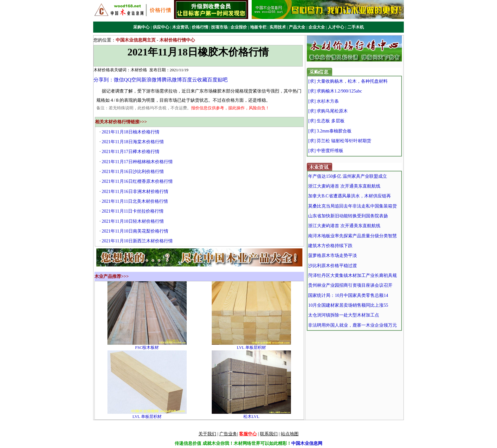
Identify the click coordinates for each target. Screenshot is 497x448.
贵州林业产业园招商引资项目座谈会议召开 (350, 285)
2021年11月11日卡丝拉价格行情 (133, 211)
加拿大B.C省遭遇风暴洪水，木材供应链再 (349, 196)
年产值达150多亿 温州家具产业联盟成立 (348, 176)
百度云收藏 (195, 80)
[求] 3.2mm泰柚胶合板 (330, 131)
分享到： (104, 80)
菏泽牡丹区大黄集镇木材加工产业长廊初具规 (352, 275)
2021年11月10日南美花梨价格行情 (135, 231)
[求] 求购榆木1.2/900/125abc (335, 91)
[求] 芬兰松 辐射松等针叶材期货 (339, 141)
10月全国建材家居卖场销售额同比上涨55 (348, 305)
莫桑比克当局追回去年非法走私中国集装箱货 (352, 206)
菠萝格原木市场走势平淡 (332, 256)
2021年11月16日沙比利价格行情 (133, 172)
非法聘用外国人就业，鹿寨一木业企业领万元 (352, 325)
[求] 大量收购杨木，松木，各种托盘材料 (348, 81)
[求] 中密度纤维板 (326, 151)
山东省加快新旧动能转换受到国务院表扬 (348, 216)
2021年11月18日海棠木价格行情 (133, 142)
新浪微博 (152, 80)
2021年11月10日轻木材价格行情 (133, 221)
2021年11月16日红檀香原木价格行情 (137, 181)
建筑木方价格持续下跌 (330, 246)
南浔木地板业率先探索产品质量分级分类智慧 (352, 236)
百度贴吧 (217, 80)
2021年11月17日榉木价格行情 (130, 152)
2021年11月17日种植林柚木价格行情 (137, 162)
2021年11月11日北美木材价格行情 (135, 201)
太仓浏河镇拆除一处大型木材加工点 (344, 315)
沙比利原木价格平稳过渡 (332, 266)
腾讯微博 (172, 80)
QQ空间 (133, 80)
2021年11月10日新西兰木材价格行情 (137, 241)
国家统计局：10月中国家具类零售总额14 (348, 295)
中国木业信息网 (307, 443)
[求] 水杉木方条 (323, 101)
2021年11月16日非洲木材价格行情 (135, 192)
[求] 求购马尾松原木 (328, 111)
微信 (119, 80)
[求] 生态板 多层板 (326, 121)
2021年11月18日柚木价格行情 (130, 132)
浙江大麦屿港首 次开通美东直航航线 (344, 186)
